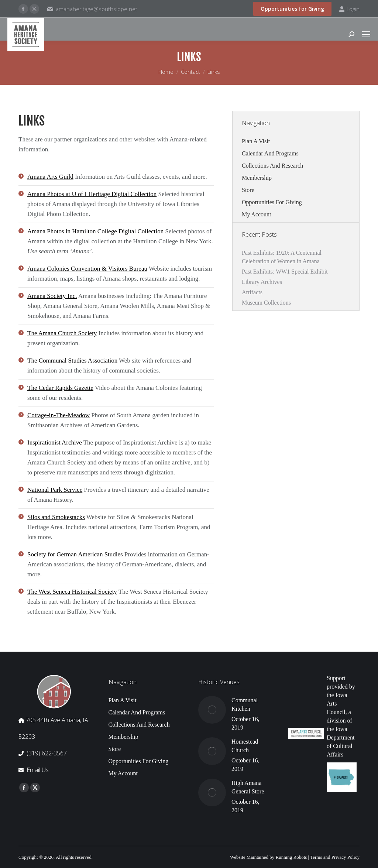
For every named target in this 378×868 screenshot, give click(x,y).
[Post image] (212, 710)
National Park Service (55, 490)
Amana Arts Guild (50, 177)
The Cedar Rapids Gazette (60, 388)
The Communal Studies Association (72, 361)
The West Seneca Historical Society (72, 592)
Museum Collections (266, 303)
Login (349, 9)
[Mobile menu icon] (366, 34)
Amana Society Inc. (52, 296)
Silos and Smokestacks (56, 517)
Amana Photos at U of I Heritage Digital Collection (92, 194)
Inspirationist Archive (55, 442)
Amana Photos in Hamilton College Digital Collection (95, 231)
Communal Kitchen (245, 704)
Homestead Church (245, 746)
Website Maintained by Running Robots (268, 857)
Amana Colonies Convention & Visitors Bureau (87, 269)
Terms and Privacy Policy (335, 857)
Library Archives (262, 282)
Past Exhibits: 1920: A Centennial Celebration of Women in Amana (282, 257)
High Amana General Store (248, 787)
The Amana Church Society (62, 333)
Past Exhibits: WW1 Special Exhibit (285, 272)
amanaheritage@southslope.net (97, 9)
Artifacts (252, 292)
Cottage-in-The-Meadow (59, 415)
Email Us (38, 770)
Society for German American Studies (75, 554)
